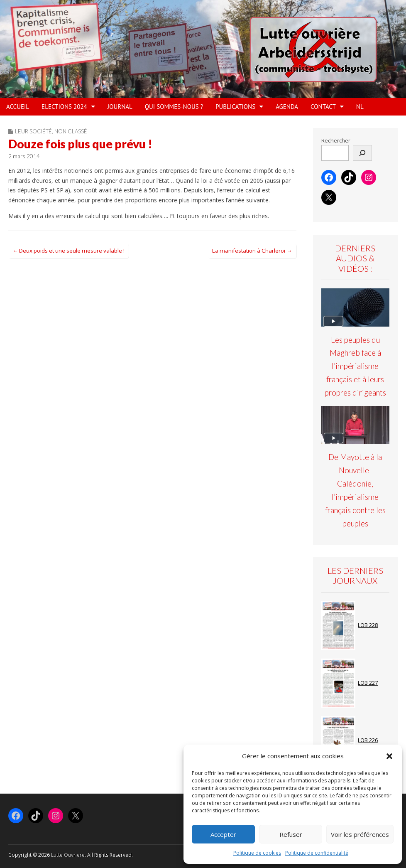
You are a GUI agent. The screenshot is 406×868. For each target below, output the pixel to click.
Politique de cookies (257, 853)
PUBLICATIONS (235, 107)
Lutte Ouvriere (68, 855)
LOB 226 (368, 740)
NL (360, 107)
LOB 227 (368, 683)
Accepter (223, 834)
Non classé (71, 131)
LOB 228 (368, 625)
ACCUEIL (18, 107)
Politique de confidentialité (317, 853)
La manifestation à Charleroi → (252, 251)
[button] (389, 756)
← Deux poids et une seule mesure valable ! (68, 251)
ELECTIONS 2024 (64, 107)
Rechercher (336, 141)
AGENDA (287, 107)
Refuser (291, 834)
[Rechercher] (362, 153)
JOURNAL (120, 107)
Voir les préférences (360, 834)
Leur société (33, 131)
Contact (323, 107)
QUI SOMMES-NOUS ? (174, 107)
